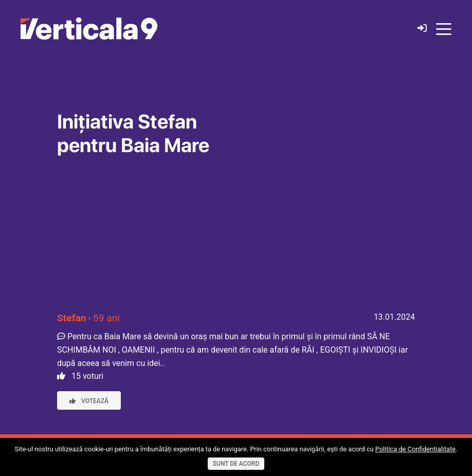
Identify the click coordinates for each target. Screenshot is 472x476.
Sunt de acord (236, 464)
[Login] (422, 29)
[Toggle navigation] (444, 28)
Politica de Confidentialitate (415, 449)
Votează (89, 401)
